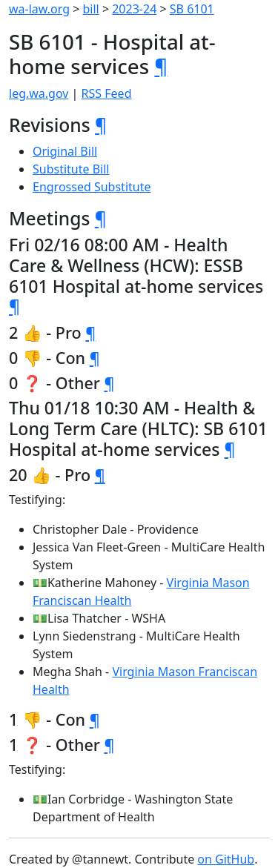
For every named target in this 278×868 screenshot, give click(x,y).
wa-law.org (39, 9)
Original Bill (65, 151)
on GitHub (226, 859)
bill (91, 9)
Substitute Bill (71, 169)
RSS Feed (107, 93)
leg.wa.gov (39, 93)
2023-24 (134, 9)
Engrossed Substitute (92, 187)
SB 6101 (192, 9)
